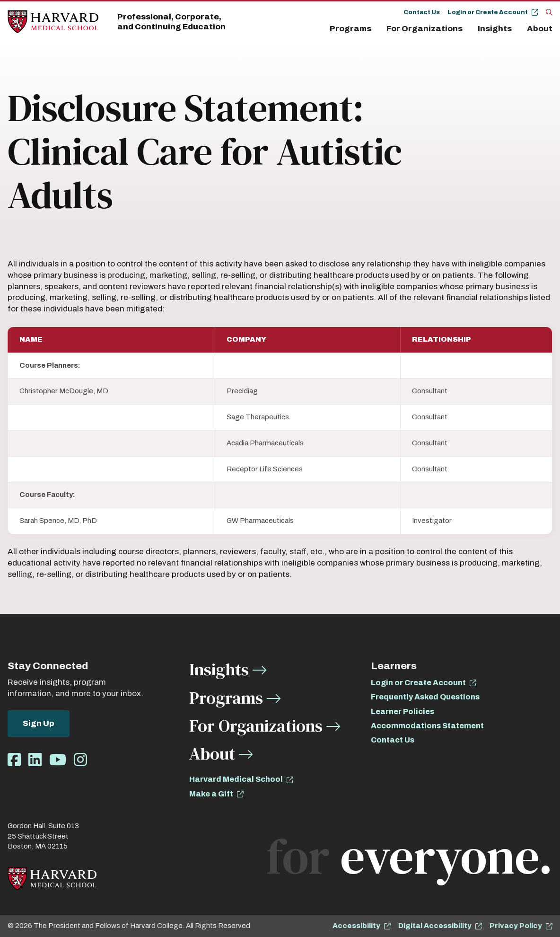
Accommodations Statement (427, 726)
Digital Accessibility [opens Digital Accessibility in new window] (435, 926)
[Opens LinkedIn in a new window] (35, 760)
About (540, 29)
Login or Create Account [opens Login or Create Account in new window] (418, 683)
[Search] (549, 12)
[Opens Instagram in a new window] (80, 760)
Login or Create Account (488, 12)
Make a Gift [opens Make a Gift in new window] (211, 794)
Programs (350, 29)
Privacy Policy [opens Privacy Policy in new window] (516, 926)
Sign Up (39, 723)
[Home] (53, 22)
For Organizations (424, 29)
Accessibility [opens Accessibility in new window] (356, 926)
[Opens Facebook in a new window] (14, 760)
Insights (495, 29)
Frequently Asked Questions (425, 697)
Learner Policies (402, 712)
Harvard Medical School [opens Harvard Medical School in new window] (236, 779)
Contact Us (422, 12)
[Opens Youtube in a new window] (58, 760)
